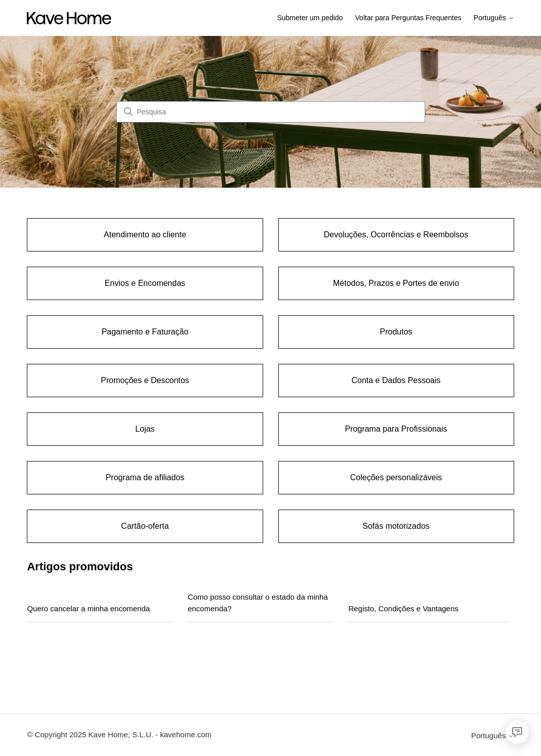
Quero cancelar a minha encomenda (88, 608)
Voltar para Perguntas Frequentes (408, 18)
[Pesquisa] (271, 112)
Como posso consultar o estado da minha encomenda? (258, 603)
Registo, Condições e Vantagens (403, 608)
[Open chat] (517, 732)
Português (494, 18)
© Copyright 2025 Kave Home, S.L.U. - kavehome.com (119, 734)
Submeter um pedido (310, 18)
